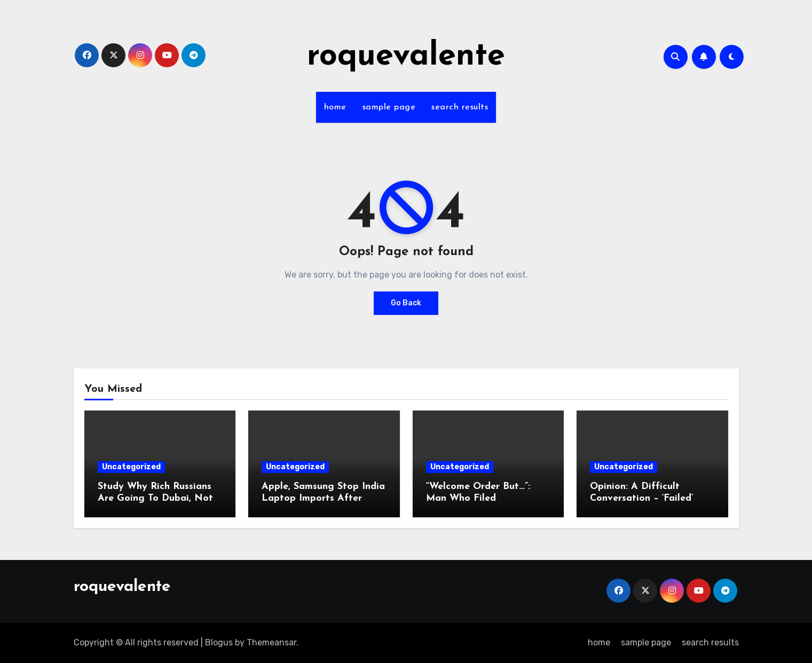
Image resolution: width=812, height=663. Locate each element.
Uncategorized (131, 467)
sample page (389, 107)
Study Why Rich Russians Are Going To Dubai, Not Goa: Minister (155, 498)
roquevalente (406, 57)
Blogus (219, 642)
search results (460, 107)
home (335, 107)
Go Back (406, 303)
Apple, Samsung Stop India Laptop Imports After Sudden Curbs (323, 498)
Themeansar (271, 642)
